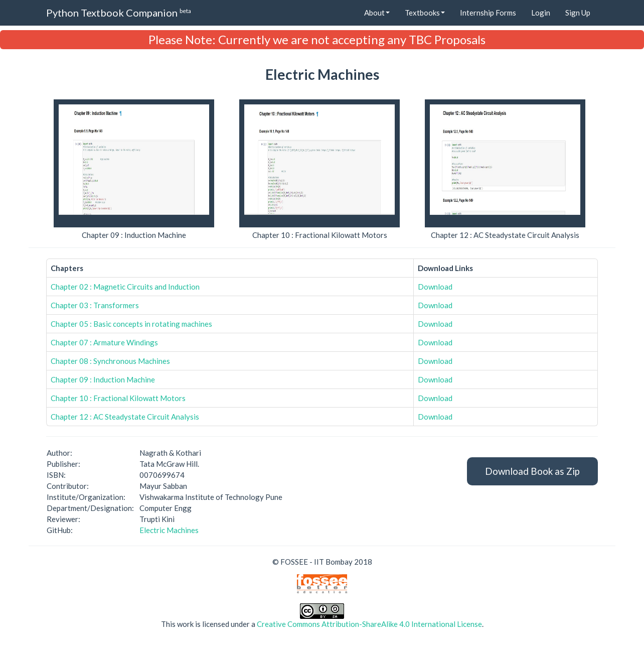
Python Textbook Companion (119, 12)
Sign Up (578, 13)
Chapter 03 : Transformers (95, 305)
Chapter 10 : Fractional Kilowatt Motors (118, 398)
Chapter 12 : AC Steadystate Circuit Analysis (125, 417)
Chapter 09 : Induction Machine (103, 379)
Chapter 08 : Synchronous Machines (110, 361)
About (377, 13)
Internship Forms (488, 13)
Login (541, 13)
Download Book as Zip (532, 471)
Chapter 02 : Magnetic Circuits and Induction (125, 287)
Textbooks (425, 13)
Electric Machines (169, 530)
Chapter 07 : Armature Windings (104, 342)
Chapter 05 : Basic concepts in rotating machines (131, 324)
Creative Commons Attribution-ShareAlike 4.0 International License (369, 624)
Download (435, 287)
